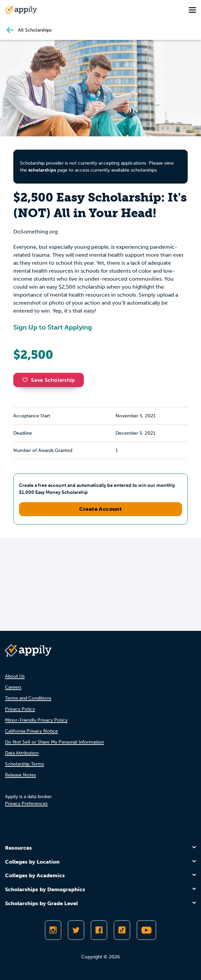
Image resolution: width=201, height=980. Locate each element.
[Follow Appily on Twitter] (76, 930)
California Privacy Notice (31, 731)
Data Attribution (22, 753)
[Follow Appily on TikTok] (122, 930)
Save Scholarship (49, 380)
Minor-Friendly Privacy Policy (36, 720)
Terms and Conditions (28, 698)
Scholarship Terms (24, 764)
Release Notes (20, 775)
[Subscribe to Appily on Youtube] (146, 930)
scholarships (42, 170)
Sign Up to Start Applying (53, 327)
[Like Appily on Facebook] (99, 930)
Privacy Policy (20, 709)
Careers (13, 687)
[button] (27, 380)
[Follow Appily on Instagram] (53, 930)
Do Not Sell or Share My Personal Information (54, 742)
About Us (15, 676)
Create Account (101, 509)
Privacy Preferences (26, 804)
